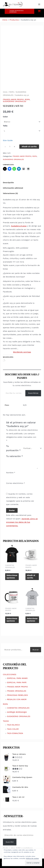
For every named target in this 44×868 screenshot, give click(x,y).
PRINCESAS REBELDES (17, 695)
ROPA (12, 92)
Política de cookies (32, 858)
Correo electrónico (15, 483)
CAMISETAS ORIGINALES (18, 708)
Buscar (36, 650)
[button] (19, 11)
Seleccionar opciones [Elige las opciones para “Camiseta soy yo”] (12, 577)
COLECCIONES (10, 674)
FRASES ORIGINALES (17, 691)
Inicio (5, 92)
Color (5, 117)
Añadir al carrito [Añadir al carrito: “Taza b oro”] (31, 577)
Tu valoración (14, 456)
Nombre (11, 473)
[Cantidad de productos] (10, 147)
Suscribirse (33, 393)
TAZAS (6, 721)
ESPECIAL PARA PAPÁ (17, 682)
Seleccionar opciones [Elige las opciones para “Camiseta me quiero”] (32, 620)
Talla (5, 126)
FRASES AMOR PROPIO (13, 99)
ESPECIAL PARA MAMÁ (17, 678)
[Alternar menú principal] (39, 4)
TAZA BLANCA (13, 725)
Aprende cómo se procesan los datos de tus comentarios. (22, 522)
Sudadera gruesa (19, 226)
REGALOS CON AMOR (17, 699)
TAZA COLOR (13, 729)
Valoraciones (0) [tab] (10, 193)
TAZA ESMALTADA (15, 733)
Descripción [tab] (8, 183)
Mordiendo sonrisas (22, 352)
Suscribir (10, 842)
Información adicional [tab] (13, 188)
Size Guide (8, 140)
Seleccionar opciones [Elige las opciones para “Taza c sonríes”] (12, 620)
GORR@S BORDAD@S (17, 712)
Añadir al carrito (29, 147)
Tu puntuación (13, 448)
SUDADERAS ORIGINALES (15, 101)
